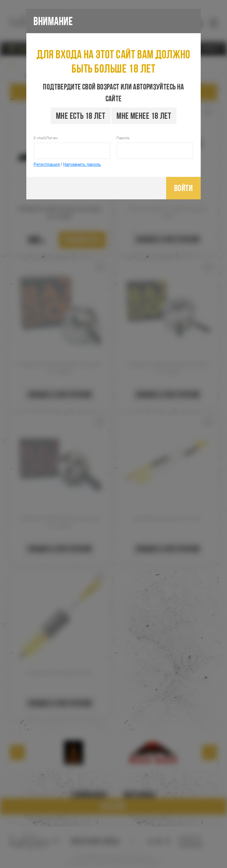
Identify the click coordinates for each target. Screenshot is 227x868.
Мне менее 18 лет (144, 116)
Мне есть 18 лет (81, 116)
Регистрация (47, 164)
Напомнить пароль (82, 164)
